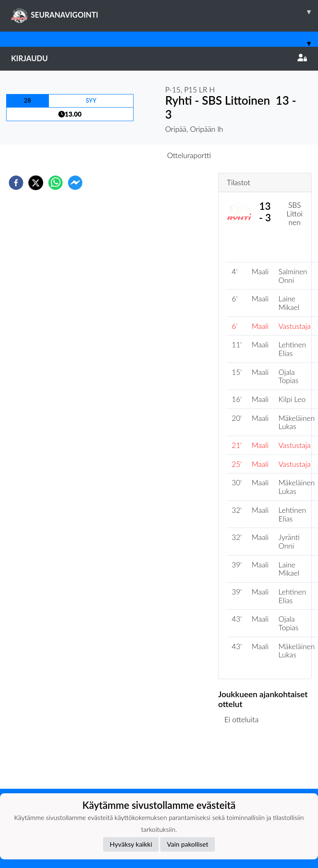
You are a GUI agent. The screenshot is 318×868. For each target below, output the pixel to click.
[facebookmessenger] (75, 183)
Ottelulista (245, 761)
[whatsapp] (55, 183)
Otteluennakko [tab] (131, 155)
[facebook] (16, 183)
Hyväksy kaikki (131, 844)
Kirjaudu (159, 58)
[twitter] (36, 183)
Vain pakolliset (188, 844)
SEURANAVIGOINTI (165, 12)
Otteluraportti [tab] (189, 155)
